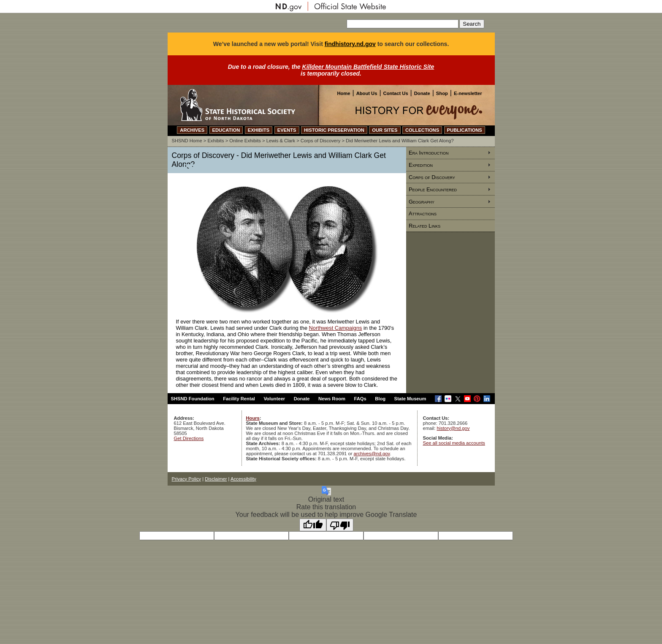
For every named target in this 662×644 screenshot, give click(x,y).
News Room (332, 399)
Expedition (421, 165)
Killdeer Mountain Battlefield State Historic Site (368, 67)
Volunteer (274, 399)
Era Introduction (429, 153)
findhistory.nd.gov (350, 44)
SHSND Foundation (193, 399)
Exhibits (216, 141)
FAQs (360, 399)
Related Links (425, 226)
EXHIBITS (259, 130)
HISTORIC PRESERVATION (334, 130)
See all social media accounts (454, 443)
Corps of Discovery (321, 141)
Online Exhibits (245, 141)
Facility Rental (239, 399)
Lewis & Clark (281, 141)
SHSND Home (187, 141)
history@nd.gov (453, 428)
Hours (253, 418)
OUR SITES (385, 130)
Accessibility (243, 479)
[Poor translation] (340, 525)
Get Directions (189, 438)
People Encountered (433, 189)
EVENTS (287, 130)
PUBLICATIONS (465, 130)
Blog (380, 399)
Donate (422, 93)
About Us (367, 93)
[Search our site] (403, 24)
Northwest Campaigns (336, 328)
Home (343, 93)
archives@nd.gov (372, 454)
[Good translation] (313, 525)
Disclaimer (216, 479)
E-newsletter (468, 93)
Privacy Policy (187, 479)
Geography (422, 202)
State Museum (410, 399)
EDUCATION (226, 130)
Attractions (423, 213)
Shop (442, 93)
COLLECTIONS (422, 130)
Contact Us (396, 93)
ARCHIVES (192, 130)
